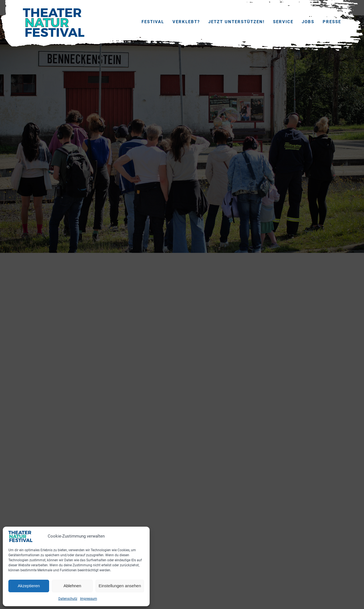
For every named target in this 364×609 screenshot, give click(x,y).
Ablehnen (72, 586)
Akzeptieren (29, 586)
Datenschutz (68, 599)
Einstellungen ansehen (120, 586)
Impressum (89, 599)
